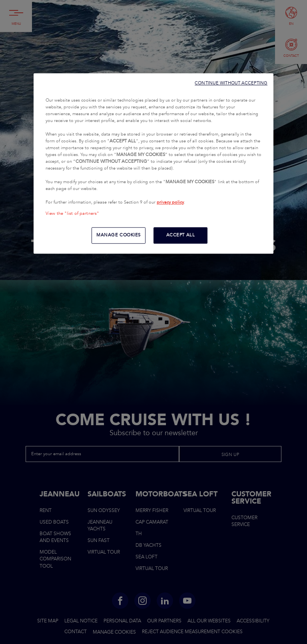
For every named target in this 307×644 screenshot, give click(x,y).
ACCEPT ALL (181, 235)
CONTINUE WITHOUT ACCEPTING (231, 83)
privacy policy (170, 203)
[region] (153, 164)
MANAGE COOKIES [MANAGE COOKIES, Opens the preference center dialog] (119, 235)
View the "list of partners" (72, 214)
